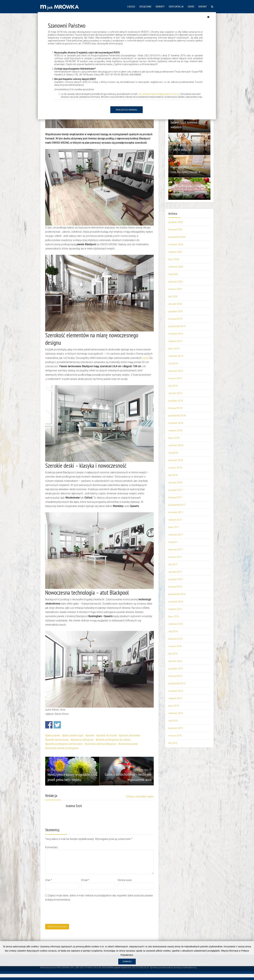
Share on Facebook (49, 725)
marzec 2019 (175, 378)
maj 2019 (173, 363)
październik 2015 (177, 683)
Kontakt (203, 7)
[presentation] (70, 912)
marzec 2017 (175, 557)
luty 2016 (173, 654)
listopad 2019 (175, 319)
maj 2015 (173, 721)
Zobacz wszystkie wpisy (140, 796)
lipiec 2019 (174, 349)
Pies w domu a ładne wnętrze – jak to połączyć (187, 147)
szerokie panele (129, 744)
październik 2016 (177, 594)
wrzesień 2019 (176, 334)
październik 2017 (177, 505)
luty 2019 (173, 386)
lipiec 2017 (174, 527)
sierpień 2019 (175, 341)
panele (91, 735)
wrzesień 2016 (176, 602)
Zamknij (127, 975)
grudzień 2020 (176, 222)
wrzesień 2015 (176, 691)
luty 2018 (173, 475)
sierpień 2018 (175, 430)
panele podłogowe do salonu (114, 740)
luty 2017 (173, 564)
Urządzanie (145, 7)
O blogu (131, 7)
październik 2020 (177, 237)
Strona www (125, 880)
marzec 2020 (175, 289)
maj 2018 (173, 453)
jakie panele (53, 735)
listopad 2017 (175, 497)
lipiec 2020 (174, 259)
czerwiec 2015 (176, 713)
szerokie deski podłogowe (101, 744)
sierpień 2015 (175, 698)
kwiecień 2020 (176, 282)
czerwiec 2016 (176, 624)
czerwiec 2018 (176, 445)
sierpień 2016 (175, 609)
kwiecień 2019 (176, 371)
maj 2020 (173, 274)
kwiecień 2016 (176, 639)
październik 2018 (177, 416)
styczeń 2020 (175, 304)
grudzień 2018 (176, 401)
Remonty (160, 7)
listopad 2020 (175, 230)
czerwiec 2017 (176, 535)
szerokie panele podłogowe (63, 748)
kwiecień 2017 (176, 550)
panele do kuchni (107, 735)
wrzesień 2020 (176, 244)
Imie (49, 880)
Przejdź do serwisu (127, 110)
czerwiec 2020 (176, 267)
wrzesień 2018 (176, 423)
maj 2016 (173, 631)
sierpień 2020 (175, 252)
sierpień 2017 (175, 520)
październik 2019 (177, 326)
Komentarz (52, 847)
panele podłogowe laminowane (65, 744)
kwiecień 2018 (176, 460)
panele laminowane (58, 740)
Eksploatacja (176, 7)
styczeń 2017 (175, 572)
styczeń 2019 (175, 393)
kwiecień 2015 (176, 728)
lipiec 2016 (174, 617)
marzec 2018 (175, 468)
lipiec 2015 (174, 706)
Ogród (191, 7)
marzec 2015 (175, 736)
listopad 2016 (175, 587)
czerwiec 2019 (176, 356)
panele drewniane (130, 735)
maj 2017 (173, 542)
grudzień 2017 (176, 490)
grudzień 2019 (176, 311)
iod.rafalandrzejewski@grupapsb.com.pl (159, 94)
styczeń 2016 (175, 661)
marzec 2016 (175, 646)
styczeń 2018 (175, 483)
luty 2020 (173, 297)
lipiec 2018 (174, 438)
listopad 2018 (175, 408)
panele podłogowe (83, 740)
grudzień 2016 (176, 579)
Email (85, 880)
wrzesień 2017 (176, 512)
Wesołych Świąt (181, 194)
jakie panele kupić (73, 735)
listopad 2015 (175, 676)
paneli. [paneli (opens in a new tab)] (146, 358)
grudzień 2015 (176, 669)
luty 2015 (173, 743)
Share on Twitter (57, 725)
